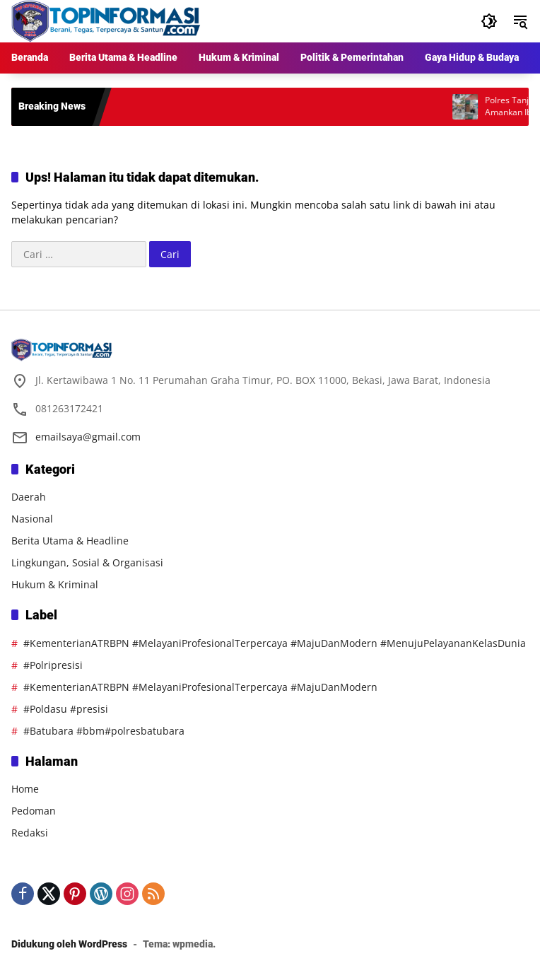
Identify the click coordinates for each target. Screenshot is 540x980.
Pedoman (34, 811)
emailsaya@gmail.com (88, 437)
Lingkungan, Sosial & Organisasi (87, 562)
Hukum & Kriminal (55, 584)
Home (25, 789)
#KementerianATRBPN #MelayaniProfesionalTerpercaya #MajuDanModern (200, 687)
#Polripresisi (53, 665)
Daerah (29, 497)
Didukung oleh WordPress (69, 944)
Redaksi (30, 833)
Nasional (32, 519)
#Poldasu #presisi (66, 709)
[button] (489, 21)
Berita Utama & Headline (70, 541)
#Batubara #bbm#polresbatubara (104, 731)
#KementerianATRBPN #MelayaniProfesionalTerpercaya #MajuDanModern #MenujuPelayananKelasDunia (275, 643)
